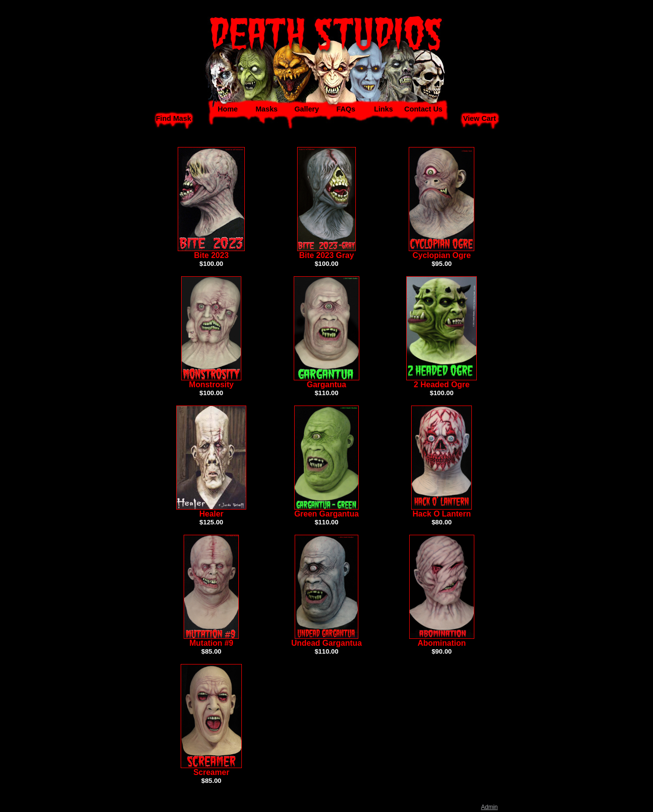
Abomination (442, 643)
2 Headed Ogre (442, 385)
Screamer (211, 772)
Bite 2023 (211, 255)
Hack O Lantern (442, 514)
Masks (267, 109)
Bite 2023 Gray (326, 255)
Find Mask (174, 118)
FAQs (346, 109)
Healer (211, 514)
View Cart (480, 118)
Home (228, 109)
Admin (489, 807)
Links (384, 109)
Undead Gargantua (326, 643)
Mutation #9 (211, 643)
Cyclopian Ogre (442, 255)
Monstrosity (211, 385)
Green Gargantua (326, 514)
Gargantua (326, 385)
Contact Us (423, 109)
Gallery (307, 109)
